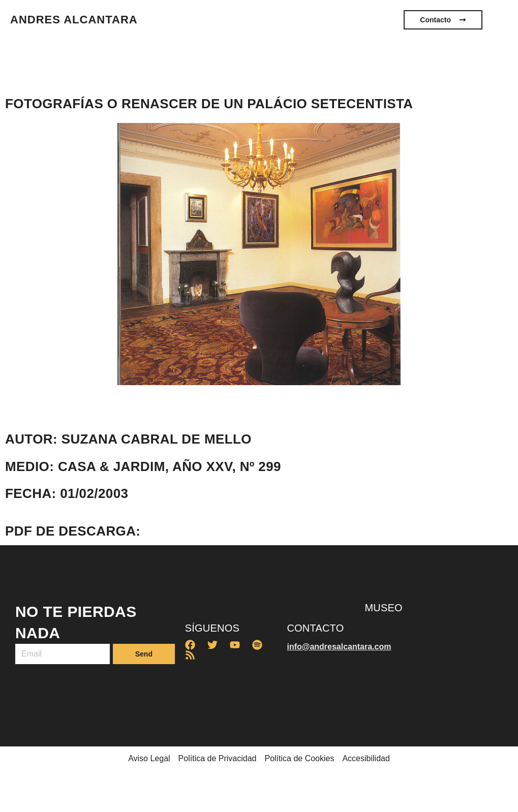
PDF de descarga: (73, 531)
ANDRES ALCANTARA (74, 20)
